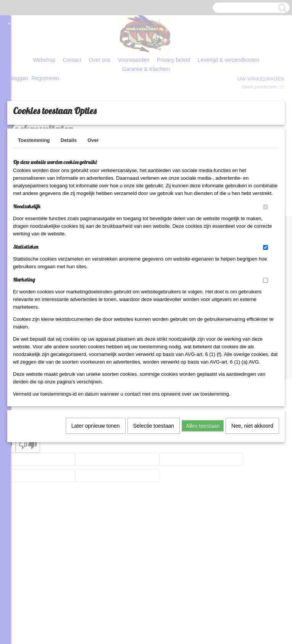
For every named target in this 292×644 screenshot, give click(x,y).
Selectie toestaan (154, 487)
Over (93, 202)
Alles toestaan (203, 487)
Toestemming (34, 202)
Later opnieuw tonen (96, 487)
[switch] (265, 268)
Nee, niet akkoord (252, 487)
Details (69, 202)
